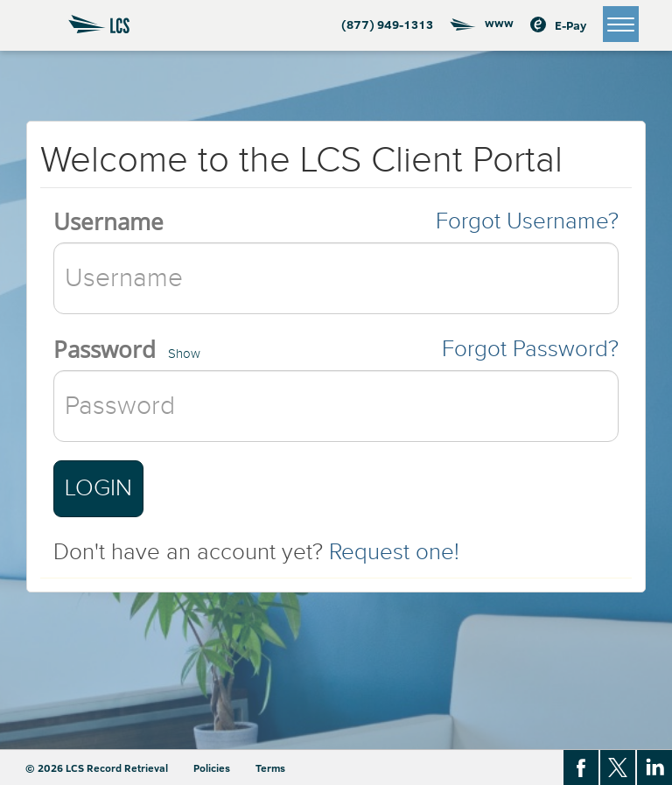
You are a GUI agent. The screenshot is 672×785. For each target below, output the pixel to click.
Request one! (394, 552)
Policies (212, 768)
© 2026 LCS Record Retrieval (97, 768)
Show (184, 354)
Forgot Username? (527, 221)
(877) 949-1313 (387, 25)
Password (105, 349)
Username (108, 221)
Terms (270, 768)
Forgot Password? (530, 349)
